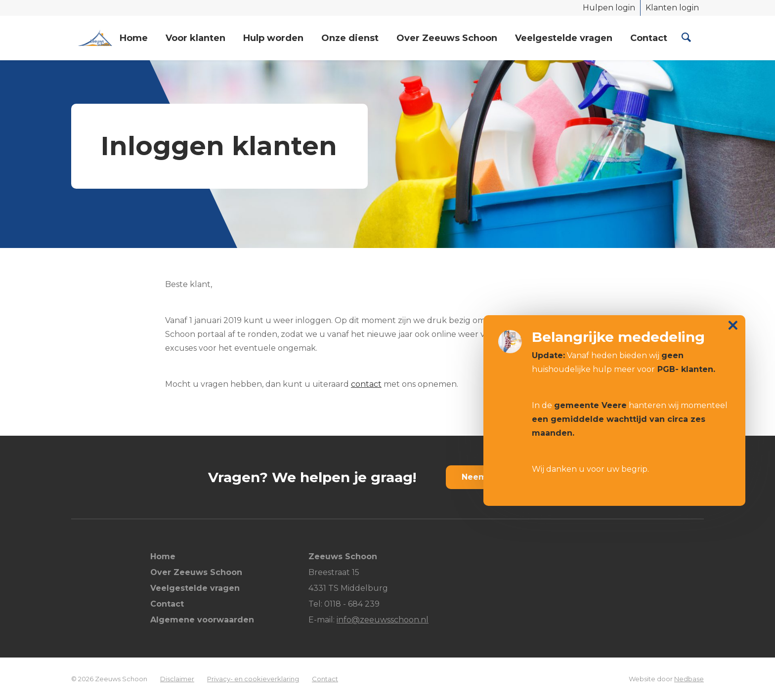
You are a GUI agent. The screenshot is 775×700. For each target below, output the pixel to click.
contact (366, 384)
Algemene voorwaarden (202, 620)
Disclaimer (177, 679)
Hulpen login (609, 8)
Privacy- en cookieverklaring (253, 679)
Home (134, 38)
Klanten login (672, 8)
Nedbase (689, 679)
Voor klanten (195, 38)
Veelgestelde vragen (564, 38)
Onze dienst (350, 38)
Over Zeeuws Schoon (447, 38)
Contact (649, 38)
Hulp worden (273, 38)
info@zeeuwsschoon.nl (383, 620)
